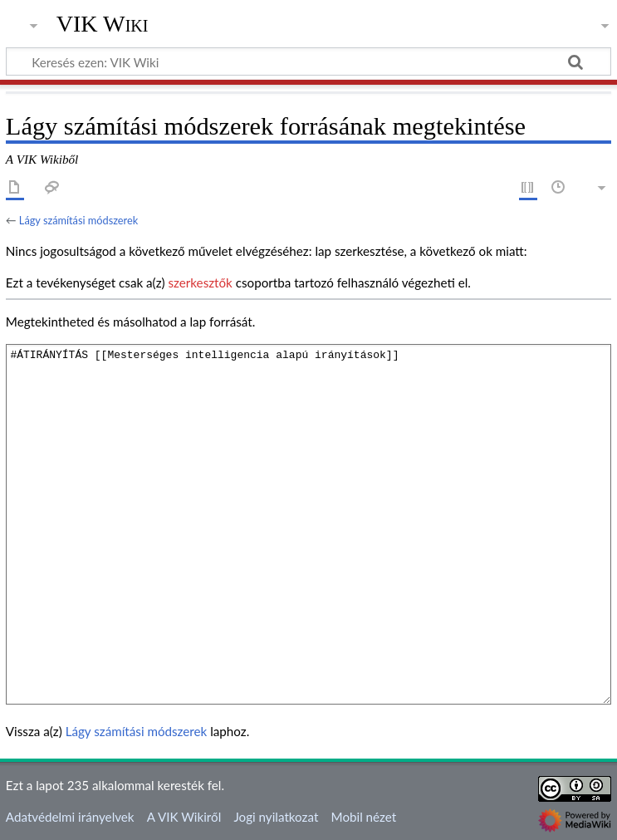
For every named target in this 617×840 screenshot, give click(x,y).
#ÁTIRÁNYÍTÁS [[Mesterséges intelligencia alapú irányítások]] (308, 524)
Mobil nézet (364, 817)
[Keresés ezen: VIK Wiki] (308, 61)
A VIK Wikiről (184, 817)
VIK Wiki (103, 24)
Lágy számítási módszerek (78, 220)
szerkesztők (200, 282)
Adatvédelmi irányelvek (70, 817)
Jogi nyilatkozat (276, 817)
